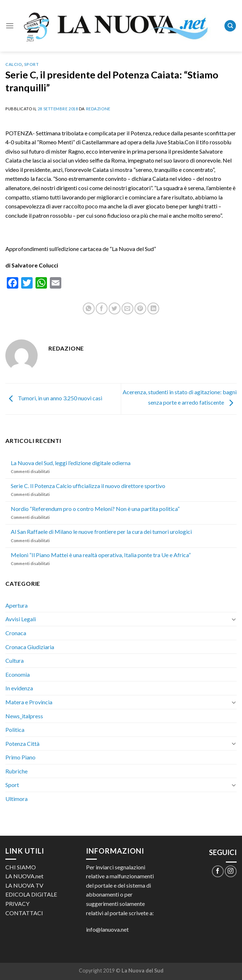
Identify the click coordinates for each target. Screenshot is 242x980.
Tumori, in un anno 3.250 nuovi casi (54, 398)
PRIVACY (17, 904)
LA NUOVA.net (24, 876)
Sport (32, 64)
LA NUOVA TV (24, 885)
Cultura (15, 660)
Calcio (14, 64)
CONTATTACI (24, 913)
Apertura (16, 605)
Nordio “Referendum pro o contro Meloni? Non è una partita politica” (95, 509)
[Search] (230, 26)
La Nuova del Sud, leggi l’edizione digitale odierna (71, 463)
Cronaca (16, 633)
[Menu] (10, 26)
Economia (18, 674)
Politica (15, 730)
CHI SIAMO (21, 867)
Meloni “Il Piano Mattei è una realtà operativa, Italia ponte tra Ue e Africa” (101, 555)
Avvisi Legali (21, 619)
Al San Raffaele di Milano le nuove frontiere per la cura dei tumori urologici (101, 532)
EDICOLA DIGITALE (31, 894)
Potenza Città (22, 744)
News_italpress (24, 716)
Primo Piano (20, 757)
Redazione (98, 109)
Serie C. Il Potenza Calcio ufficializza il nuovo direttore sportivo (88, 486)
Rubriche (16, 771)
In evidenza (19, 688)
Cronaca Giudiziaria (30, 647)
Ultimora (16, 799)
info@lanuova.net (107, 929)
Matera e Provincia (29, 702)
